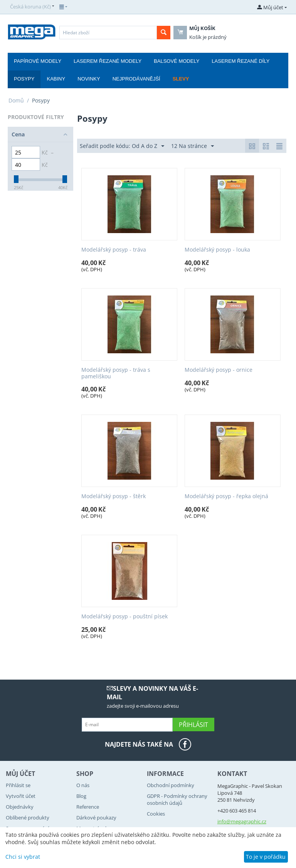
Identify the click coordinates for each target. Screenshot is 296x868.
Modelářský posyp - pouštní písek (124, 617)
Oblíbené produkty (28, 818)
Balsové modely (177, 61)
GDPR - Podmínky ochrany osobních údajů (177, 799)
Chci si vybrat (23, 857)
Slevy (181, 79)
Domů (16, 100)
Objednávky (20, 807)
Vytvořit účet (21, 796)
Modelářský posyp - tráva (114, 250)
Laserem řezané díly (240, 61)
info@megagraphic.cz (242, 821)
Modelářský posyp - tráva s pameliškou (116, 373)
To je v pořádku (266, 857)
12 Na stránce (193, 146)
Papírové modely (38, 61)
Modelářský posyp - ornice (219, 370)
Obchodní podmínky (171, 785)
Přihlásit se (18, 785)
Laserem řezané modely (108, 61)
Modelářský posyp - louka (217, 250)
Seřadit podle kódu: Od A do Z (122, 146)
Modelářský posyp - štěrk (114, 496)
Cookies (156, 814)
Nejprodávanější (136, 79)
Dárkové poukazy (96, 818)
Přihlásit (193, 725)
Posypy (24, 79)
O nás (83, 785)
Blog (81, 796)
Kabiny (56, 79)
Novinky (89, 79)
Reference (88, 807)
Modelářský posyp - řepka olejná (226, 496)
